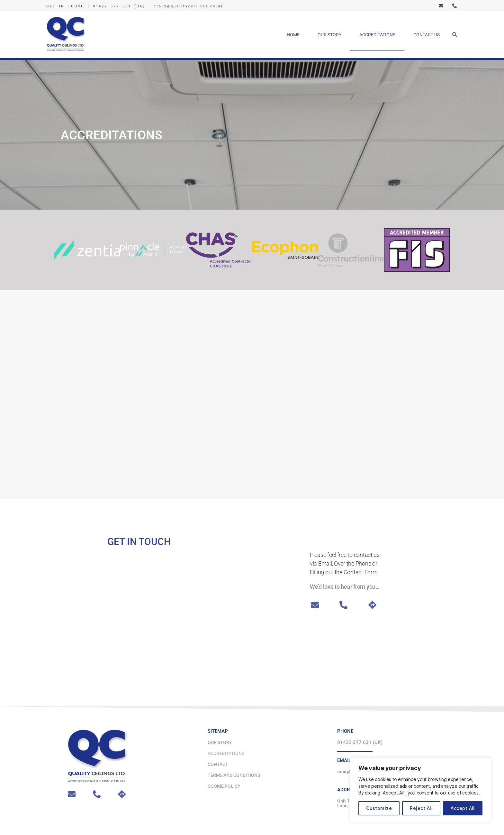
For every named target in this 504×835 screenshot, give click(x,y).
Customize (379, 808)
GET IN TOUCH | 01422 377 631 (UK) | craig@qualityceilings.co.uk (135, 6)
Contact (218, 764)
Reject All (421, 808)
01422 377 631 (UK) (360, 742)
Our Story (329, 35)
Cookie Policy (224, 786)
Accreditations (377, 35)
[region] (420, 790)
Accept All (463, 808)
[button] (455, 34)
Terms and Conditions (234, 775)
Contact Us (427, 35)
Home (293, 35)
